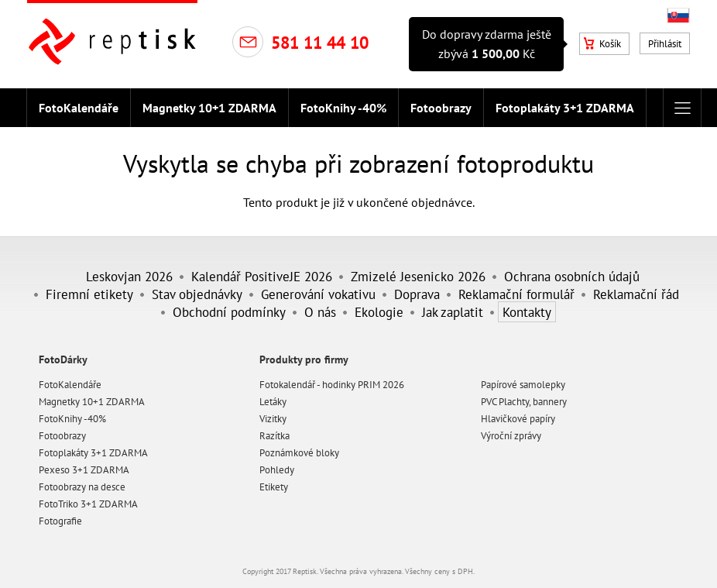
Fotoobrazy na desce (82, 487)
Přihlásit (665, 44)
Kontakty (527, 312)
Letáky (273, 402)
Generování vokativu (318, 294)
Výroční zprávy (511, 436)
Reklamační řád (636, 294)
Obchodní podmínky (229, 312)
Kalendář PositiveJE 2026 (262, 276)
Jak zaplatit (453, 312)
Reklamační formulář (516, 294)
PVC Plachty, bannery (524, 402)
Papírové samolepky (523, 385)
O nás (320, 312)
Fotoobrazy (441, 108)
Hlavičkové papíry (518, 419)
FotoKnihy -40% (343, 108)
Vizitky (273, 419)
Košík (602, 44)
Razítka (274, 436)
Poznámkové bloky (299, 453)
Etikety (274, 487)
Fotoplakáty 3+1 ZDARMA (565, 108)
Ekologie (379, 312)
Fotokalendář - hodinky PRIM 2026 (332, 385)
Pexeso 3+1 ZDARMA (84, 470)
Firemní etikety (89, 294)
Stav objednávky (197, 294)
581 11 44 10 (320, 43)
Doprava (417, 294)
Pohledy (277, 470)
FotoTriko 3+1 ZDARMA (88, 504)
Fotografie (60, 521)
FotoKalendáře (79, 108)
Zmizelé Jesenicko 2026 (418, 276)
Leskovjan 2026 (129, 276)
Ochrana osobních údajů (572, 276)
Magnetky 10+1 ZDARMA (209, 108)
